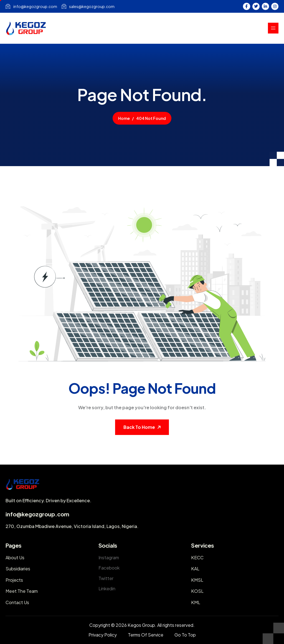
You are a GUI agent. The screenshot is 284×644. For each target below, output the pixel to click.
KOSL (197, 591)
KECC (197, 557)
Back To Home (139, 427)
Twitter (106, 578)
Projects (14, 580)
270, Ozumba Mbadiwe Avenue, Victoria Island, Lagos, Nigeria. (72, 526)
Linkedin (107, 588)
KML (196, 602)
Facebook (109, 568)
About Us (15, 557)
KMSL (197, 580)
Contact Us (17, 602)
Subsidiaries (18, 569)
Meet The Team (22, 591)
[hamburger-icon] (273, 28)
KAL (195, 569)
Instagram (109, 557)
